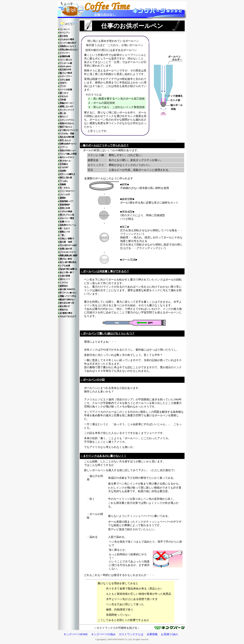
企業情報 (152, 634)
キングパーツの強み (103, 634)
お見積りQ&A (169, 634)
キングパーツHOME (76, 634)
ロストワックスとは (131, 634)
